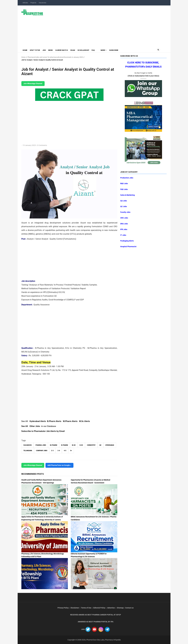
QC (100, 445)
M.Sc (74, 445)
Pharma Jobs (41, 445)
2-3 (52, 451)
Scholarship (85, 50)
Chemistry (91, 445)
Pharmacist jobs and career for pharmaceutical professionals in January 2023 (55, 57)
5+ (71, 451)
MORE (105, 50)
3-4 (59, 451)
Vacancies (42, 3)
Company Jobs (42, 451)
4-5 (65, 451)
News (51, 50)
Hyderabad (110, 445)
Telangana (28, 451)
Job (45, 50)
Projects (33, 3)
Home (25, 50)
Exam (74, 50)
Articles (25, 3)
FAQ (95, 50)
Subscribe (116, 50)
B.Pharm (65, 445)
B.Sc (81, 445)
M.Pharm (54, 445)
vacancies (27, 445)
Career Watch (63, 50)
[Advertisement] (106, 25)
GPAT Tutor (35, 50)
